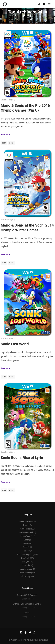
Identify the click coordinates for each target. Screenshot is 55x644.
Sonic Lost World (15, 344)
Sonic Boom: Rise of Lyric (22, 458)
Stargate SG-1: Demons (27, 595)
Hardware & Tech (26, 532)
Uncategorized (26, 569)
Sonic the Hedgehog (8, 100)
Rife (8, 640)
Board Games (25, 521)
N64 (25, 543)
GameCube (25, 529)
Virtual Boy (26, 576)
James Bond (25, 536)
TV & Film (26, 565)
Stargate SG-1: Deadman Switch (27, 604)
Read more (5, 134)
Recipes (26, 551)
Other (25, 547)
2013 (4, 263)
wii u (11, 143)
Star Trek (25, 558)
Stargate (26, 562)
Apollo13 (45, 640)
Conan (27, 613)
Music (26, 540)
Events (26, 525)
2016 (4, 143)
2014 (4, 490)
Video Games (25, 573)
